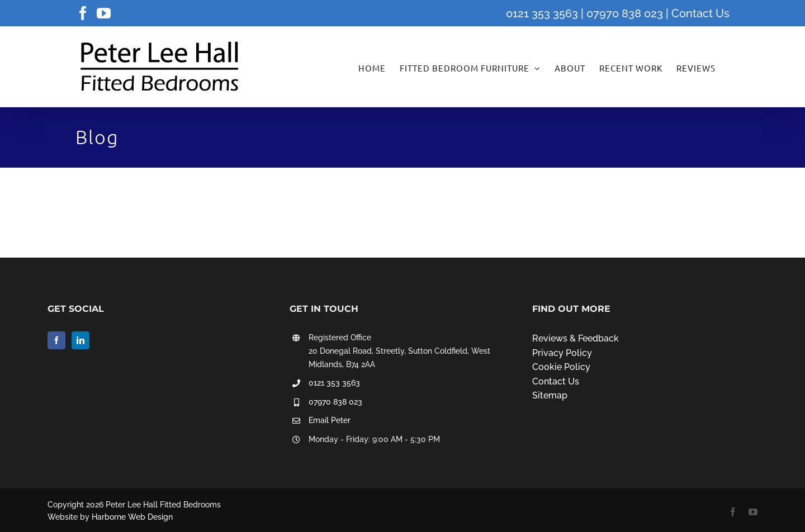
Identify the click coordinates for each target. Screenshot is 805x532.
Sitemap (550, 395)
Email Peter (330, 420)
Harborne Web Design (132, 517)
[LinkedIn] (80, 340)
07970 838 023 (625, 13)
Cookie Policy (561, 367)
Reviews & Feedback (576, 338)
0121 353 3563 (542, 13)
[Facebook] (56, 340)
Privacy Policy (562, 353)
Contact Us (700, 13)
